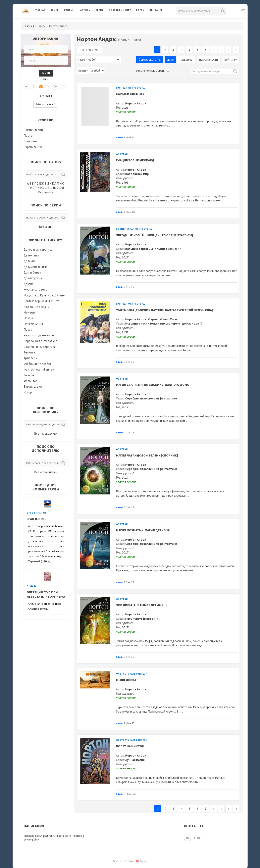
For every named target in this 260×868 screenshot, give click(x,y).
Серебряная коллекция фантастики (151, 398)
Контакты (156, 10)
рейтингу (231, 60)
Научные (30, 312)
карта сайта (64, 836)
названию (186, 60)
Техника (29, 352)
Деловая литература (38, 250)
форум (39, 836)
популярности (209, 60)
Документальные (36, 267)
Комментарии (33, 130)
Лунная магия (135, 760)
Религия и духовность (39, 335)
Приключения (33, 324)
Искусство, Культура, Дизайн (44, 295)
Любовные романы (37, 307)
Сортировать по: (150, 60)
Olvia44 (32, 586)
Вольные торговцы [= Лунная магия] (151, 249)
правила (78, 836)
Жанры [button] (68, 10)
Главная (40, 10)
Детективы (32, 255)
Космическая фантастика (134, 229)
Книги (55, 10)
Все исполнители (46, 472)
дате (170, 60)
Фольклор (31, 381)
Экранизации (33, 147)
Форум (140, 10)
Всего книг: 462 (89, 50)
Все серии (46, 227)
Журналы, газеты (36, 290)
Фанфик (29, 375)
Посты (28, 135)
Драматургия (33, 278)
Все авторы (46, 192)
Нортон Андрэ (136, 103)
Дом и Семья (32, 272)
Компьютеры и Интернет (41, 301)
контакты (50, 836)
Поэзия (29, 318)
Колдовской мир (137, 174)
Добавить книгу (120, 10)
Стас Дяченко (36, 513)
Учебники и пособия (38, 364)
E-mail (193, 838)
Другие (29, 284)
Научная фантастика (130, 88)
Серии (100, 10)
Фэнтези (122, 154)
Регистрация (45, 96)
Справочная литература (41, 341)
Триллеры (31, 358)
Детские (30, 261)
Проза (28, 329)
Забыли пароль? (45, 104)
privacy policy (31, 840)
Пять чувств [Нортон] (141, 619)
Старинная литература (40, 347)
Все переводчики (46, 433)
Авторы (86, 10)
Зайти (46, 73)
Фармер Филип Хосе (162, 319)
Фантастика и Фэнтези (40, 369)
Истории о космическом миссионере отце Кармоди (162, 323)
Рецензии (31, 141)
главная (28, 836)
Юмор (28, 392)
